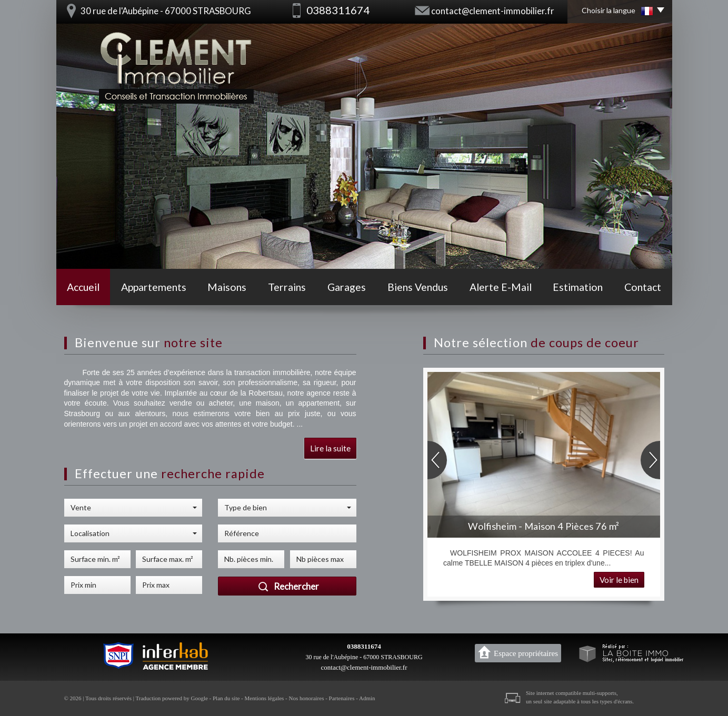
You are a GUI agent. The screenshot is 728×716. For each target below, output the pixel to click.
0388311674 (364, 646)
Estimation (578, 287)
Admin (367, 698)
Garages (347, 287)
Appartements (154, 287)
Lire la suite (330, 448)
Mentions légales (265, 698)
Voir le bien (619, 580)
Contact (643, 287)
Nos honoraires (307, 698)
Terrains (287, 287)
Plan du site (226, 698)
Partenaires (342, 698)
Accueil (83, 287)
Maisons (227, 287)
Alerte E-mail (501, 287)
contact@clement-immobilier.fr (493, 11)
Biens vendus (418, 287)
